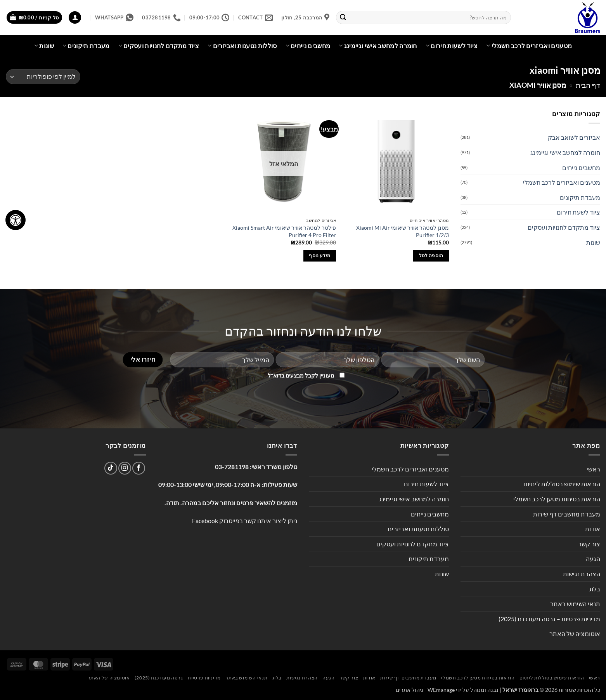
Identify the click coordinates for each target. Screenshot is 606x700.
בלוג (595, 589)
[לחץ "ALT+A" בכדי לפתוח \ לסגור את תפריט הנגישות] (16, 220)
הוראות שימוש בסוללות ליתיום (562, 484)
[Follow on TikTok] (111, 468)
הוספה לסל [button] (431, 256)
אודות (593, 529)
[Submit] (343, 17)
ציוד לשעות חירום (452, 46)
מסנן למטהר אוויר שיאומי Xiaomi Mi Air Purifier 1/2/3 (403, 231)
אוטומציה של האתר (575, 633)
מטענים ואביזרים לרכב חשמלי (529, 46)
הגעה (593, 559)
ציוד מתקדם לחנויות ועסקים (159, 46)
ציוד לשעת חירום (578, 212)
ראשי (593, 469)
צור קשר (589, 544)
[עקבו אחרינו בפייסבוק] (139, 468)
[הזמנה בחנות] (43, 77)
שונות (44, 46)
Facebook (205, 521)
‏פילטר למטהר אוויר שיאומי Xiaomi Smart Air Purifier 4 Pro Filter (284, 231)
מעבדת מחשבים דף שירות (567, 514)
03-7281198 (232, 467)
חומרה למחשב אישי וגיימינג (378, 46)
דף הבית (588, 85)
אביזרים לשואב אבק (574, 137)
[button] (75, 18)
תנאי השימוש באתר (575, 604)
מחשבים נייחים (308, 46)
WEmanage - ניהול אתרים (425, 690)
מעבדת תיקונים (86, 46)
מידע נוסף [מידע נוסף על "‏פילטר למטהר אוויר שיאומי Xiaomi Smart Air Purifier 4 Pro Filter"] (319, 256)
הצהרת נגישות (582, 574)
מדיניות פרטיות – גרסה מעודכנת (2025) (549, 619)
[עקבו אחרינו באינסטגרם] (125, 468)
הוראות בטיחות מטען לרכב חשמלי (557, 499)
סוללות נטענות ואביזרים (242, 46)
